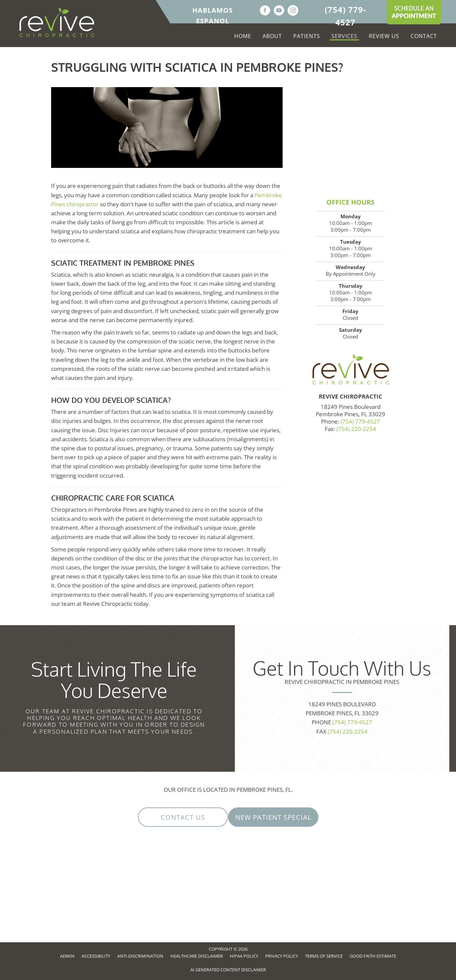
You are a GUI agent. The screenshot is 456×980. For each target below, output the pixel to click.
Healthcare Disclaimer (197, 956)
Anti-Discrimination (140, 956)
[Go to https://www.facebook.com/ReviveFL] (265, 11)
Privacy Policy (282, 956)
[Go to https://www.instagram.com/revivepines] (293, 11)
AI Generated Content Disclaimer (228, 970)
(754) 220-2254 (356, 429)
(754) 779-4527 (360, 421)
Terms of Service (324, 956)
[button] (183, 817)
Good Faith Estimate (373, 956)
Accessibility (96, 956)
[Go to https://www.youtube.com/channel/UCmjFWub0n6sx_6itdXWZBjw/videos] (279, 11)
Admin (67, 956)
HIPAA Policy (244, 956)
